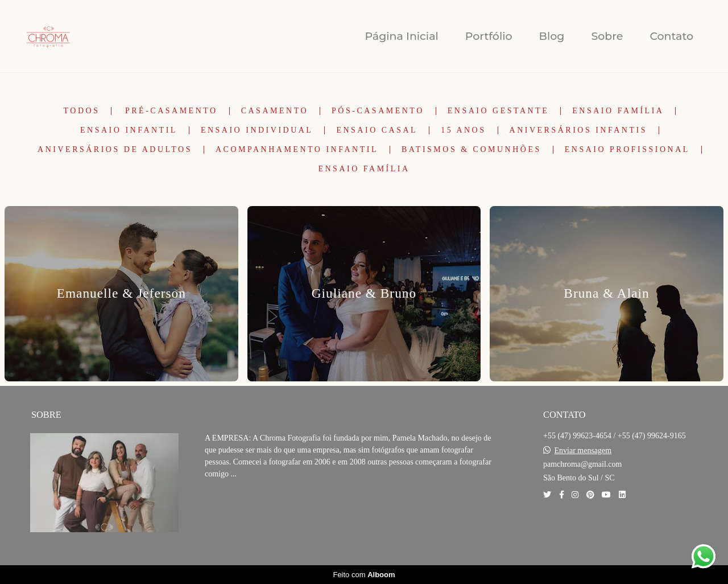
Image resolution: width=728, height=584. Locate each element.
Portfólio (489, 36)
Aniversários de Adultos (115, 150)
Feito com (364, 575)
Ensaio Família (618, 111)
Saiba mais (243, 509)
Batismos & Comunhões (471, 150)
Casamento (275, 111)
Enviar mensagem (583, 451)
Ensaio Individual (257, 130)
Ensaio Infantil (129, 130)
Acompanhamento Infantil (297, 150)
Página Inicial (401, 36)
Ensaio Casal (377, 130)
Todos (82, 111)
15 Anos (463, 130)
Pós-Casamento (378, 111)
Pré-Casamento (171, 111)
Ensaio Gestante (499, 111)
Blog (552, 36)
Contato (671, 36)
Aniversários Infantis (578, 130)
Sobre (607, 36)
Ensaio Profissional (627, 150)
